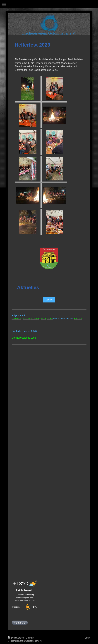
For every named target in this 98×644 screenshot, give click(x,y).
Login (88, 638)
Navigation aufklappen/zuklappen (49, 4)
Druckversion (16, 638)
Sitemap (30, 638)
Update (49, 300)
